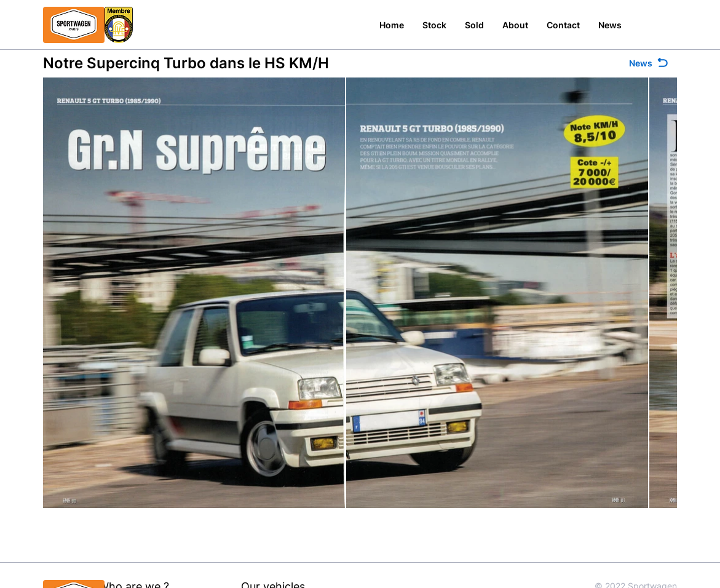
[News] (649, 63)
